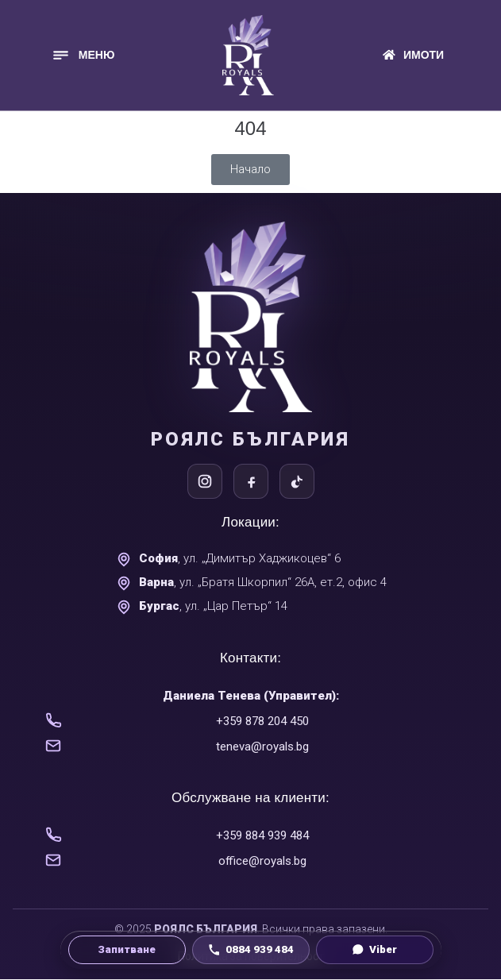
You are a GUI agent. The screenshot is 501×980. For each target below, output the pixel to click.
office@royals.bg (262, 861)
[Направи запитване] (127, 950)
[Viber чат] (375, 950)
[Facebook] (251, 481)
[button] (83, 55)
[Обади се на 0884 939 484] (251, 950)
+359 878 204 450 (262, 721)
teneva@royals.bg (262, 747)
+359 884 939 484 (262, 835)
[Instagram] (205, 481)
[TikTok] (297, 481)
